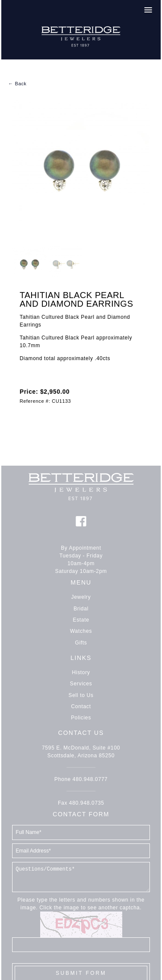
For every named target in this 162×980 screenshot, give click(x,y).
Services (81, 684)
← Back (17, 84)
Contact (81, 706)
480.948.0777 (90, 779)
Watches (81, 631)
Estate (81, 620)
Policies (81, 718)
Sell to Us (81, 695)
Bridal (81, 609)
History (81, 672)
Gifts (81, 643)
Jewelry (81, 597)
